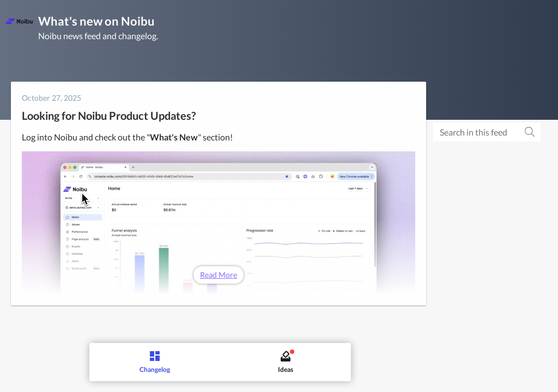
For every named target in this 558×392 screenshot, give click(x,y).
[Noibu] (19, 21)
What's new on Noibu (96, 21)
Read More (219, 275)
